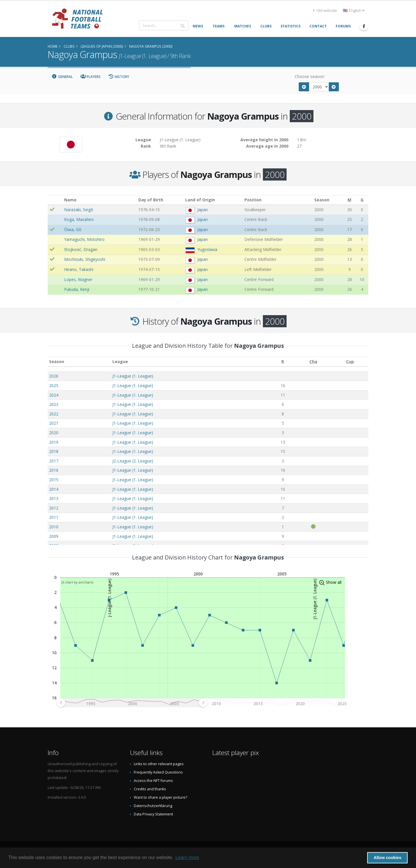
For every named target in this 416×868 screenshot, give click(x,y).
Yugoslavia (207, 249)
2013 (54, 498)
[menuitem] (132, 703)
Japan (203, 210)
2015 (54, 480)
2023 (54, 404)
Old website (325, 11)
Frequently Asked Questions (158, 772)
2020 (54, 433)
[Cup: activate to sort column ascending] (350, 362)
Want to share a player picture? (160, 797)
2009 (54, 536)
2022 (54, 414)
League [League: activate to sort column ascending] (120, 361)
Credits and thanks (150, 789)
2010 (54, 527)
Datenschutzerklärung (153, 806)
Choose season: (310, 76)
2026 (54, 376)
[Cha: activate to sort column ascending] (314, 362)
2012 (54, 508)
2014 (54, 489)
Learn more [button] (187, 857)
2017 (54, 461)
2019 (54, 442)
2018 (54, 451)
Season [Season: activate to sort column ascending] (57, 361)
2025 (54, 385)
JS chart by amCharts (77, 582)
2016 (54, 470)
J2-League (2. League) (133, 461)
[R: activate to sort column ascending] (283, 362)
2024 (54, 395)
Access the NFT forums (153, 781)
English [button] (354, 11)
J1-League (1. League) (133, 376)
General (62, 77)
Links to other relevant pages (159, 764)
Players (91, 77)
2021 (54, 423)
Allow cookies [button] (387, 858)
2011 (54, 517)
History (119, 77)
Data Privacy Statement (153, 814)
